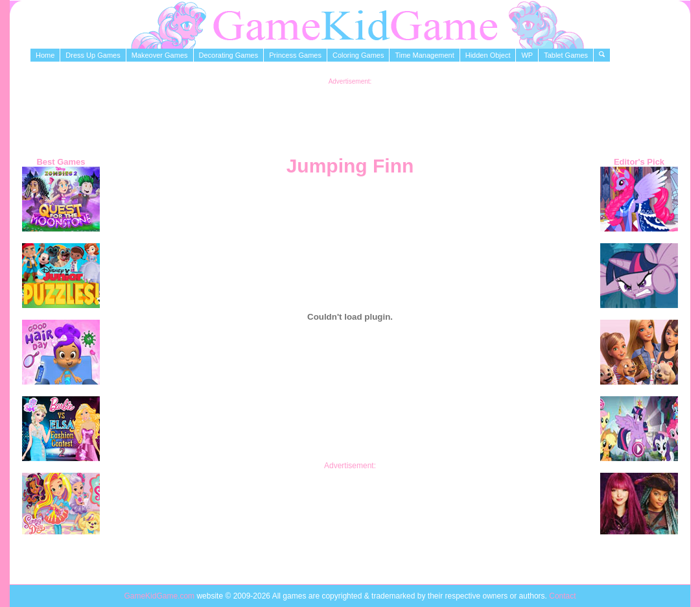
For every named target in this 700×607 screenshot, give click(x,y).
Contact (562, 596)
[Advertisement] (350, 114)
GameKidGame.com (160, 596)
